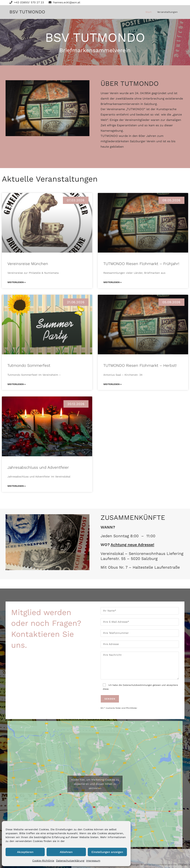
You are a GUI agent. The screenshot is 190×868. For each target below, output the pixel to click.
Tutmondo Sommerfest (29, 365)
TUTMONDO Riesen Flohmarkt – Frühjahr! (141, 264)
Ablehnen (66, 852)
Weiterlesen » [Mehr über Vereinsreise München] (17, 282)
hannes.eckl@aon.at (64, 2)
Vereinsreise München (28, 264)
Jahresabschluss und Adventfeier (38, 467)
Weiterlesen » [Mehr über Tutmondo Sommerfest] (17, 384)
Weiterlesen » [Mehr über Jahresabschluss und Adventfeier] (17, 486)
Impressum (93, 861)
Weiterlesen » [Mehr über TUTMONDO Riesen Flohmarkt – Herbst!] (112, 384)
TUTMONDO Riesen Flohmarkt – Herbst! (140, 365)
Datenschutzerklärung (70, 861)
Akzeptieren (25, 852)
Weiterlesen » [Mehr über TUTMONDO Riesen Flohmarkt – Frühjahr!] (112, 282)
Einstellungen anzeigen (107, 852)
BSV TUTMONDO (27, 12)
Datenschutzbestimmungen (137, 685)
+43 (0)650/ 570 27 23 (27, 2)
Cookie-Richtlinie (43, 861)
